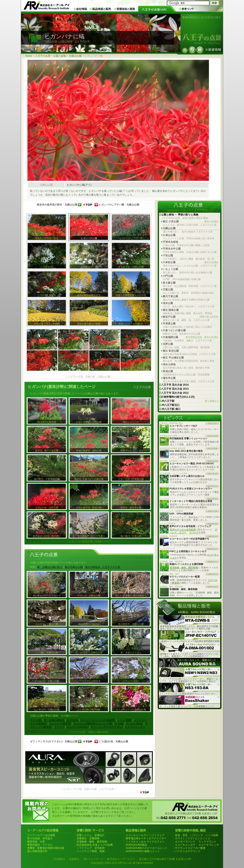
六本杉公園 (191, 262)
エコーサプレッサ (209, 845)
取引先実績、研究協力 (40, 838)
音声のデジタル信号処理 (183, 530)
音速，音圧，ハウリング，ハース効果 (197, 835)
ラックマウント (207, 842)
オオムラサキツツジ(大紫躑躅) (98, 720)
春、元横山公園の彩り (50, 567)
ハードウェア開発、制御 (91, 851)
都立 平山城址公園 (173, 358)
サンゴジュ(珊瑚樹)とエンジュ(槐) (93, 724)
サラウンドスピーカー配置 (190, 848)
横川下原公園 (170, 296)
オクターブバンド (185, 842)
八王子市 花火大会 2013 (175, 389)
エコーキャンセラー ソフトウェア (145, 835)
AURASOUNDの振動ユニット (143, 851)
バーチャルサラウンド (188, 851)
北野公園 (168, 344)
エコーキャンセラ (185, 845)
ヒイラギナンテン (135, 727)
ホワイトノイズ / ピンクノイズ (193, 838)
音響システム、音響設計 (91, 835)
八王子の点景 (43, 56)
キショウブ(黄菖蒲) (60, 724)
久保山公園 (169, 235)
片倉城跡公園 (191, 337)
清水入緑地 (169, 364)
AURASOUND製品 (136, 845)
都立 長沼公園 (171, 351)
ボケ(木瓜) (72, 720)
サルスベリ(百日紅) (78, 727)
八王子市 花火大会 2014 (175, 385)
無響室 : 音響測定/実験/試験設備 (46, 848)
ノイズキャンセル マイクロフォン (145, 842)
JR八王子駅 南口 (171, 409)
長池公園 (168, 371)
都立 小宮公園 (191, 222)
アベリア (59, 727)
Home (29, 56)
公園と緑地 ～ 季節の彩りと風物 (180, 215)
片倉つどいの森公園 (174, 330)
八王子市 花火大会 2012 (175, 393)
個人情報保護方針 (37, 851)
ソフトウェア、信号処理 (91, 848)
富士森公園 (169, 283)
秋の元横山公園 (74, 567)
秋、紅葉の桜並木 (54, 720)
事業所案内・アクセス (40, 845)
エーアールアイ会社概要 (41, 835)
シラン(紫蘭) (125, 720)
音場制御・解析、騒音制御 (184, 567)
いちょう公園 (170, 269)
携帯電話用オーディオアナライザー (146, 838)
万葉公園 (168, 289)
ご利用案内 (59, 859)
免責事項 (74, 859)
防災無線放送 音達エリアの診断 (95, 845)
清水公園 (168, 303)
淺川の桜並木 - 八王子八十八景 (103, 567)
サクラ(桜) (36, 720)
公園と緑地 (60, 56)
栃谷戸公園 (191, 317)
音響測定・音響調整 (88, 838)
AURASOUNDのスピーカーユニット (147, 848)
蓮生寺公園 (169, 378)
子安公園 (168, 255)
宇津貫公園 (169, 324)
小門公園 (168, 276)
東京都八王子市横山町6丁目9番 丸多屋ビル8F (165, 859)
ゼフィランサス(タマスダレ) (107, 727)
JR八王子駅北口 (170, 405)
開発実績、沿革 (36, 842)
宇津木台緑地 (170, 242)
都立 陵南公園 (171, 310)
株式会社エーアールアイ (121, 859)
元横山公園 (75, 56)
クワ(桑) (119, 724)
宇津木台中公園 (172, 249)
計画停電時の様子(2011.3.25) (178, 397)
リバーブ (194, 532)
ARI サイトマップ (93, 859)
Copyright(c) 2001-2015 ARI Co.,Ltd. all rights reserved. (122, 863)
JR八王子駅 (190, 401)
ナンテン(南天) (134, 724)
